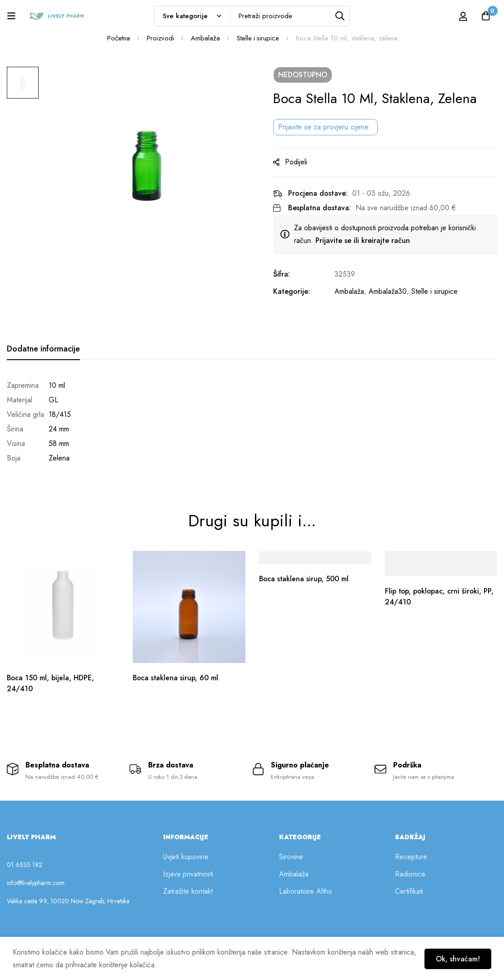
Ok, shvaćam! (457, 958)
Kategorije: (296, 291)
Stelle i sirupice (258, 38)
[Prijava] (463, 16)
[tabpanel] (252, 422)
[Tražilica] (340, 16)
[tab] (43, 349)
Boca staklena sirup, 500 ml (304, 577)
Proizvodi (160, 38)
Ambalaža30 (392, 291)
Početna (118, 38)
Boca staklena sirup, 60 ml (176, 676)
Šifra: (286, 274)
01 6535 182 (25, 864)
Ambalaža (205, 38)
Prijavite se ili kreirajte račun (367, 240)
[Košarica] (485, 16)
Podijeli (300, 162)
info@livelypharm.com (36, 882)
